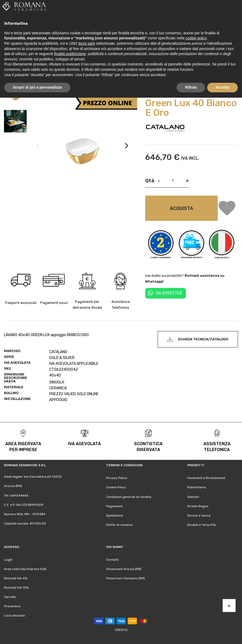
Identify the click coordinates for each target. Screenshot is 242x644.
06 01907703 (169, 292)
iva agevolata (84, 443)
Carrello (10, 596)
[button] (127, 150)
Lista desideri (15, 615)
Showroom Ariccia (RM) (124, 568)
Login (8, 559)
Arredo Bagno (198, 505)
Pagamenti (114, 505)
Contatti (112, 559)
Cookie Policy (116, 487)
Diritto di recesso (119, 524)
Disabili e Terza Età (201, 524)
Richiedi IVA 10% (16, 587)
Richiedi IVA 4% (16, 577)
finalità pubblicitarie (70, 54)
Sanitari (193, 496)
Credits (121, 629)
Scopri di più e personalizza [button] (37, 87)
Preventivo (12, 605)
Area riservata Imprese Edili (25, 568)
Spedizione (114, 515)
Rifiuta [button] (191, 87)
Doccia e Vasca (199, 515)
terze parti (87, 43)
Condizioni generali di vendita (129, 496)
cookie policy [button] (196, 38)
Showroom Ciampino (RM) (126, 577)
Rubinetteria (197, 487)
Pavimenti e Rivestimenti (206, 477)
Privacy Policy (117, 477)
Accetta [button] (222, 87)
